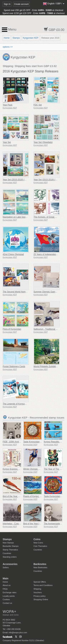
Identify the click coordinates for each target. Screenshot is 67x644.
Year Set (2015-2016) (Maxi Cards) (50, 180)
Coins (37, 539)
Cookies (6, 599)
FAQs (5, 589)
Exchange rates (9, 592)
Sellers (6, 567)
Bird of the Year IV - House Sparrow (40, 524)
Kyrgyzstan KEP (31, 38)
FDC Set (38, 105)
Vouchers (38, 592)
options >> (8, 47)
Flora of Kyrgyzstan (12, 329)
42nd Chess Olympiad (13, 254)
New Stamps (8, 543)
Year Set (7, 142)
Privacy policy (40, 596)
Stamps (16, 38)
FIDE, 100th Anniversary (14, 442)
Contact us (7, 603)
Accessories (10, 564)
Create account (21, 4)
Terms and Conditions (43, 585)
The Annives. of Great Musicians (49, 217)
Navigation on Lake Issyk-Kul (17, 217)
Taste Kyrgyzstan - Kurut (35, 442)
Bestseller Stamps (11, 546)
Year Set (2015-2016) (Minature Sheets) (22, 180)
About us (7, 585)
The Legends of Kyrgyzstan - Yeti (18, 404)
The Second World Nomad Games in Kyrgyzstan (26, 292)
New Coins (38, 543)
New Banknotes (40, 567)
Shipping (37, 589)
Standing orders (10, 557)
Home (7, 38)
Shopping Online (41, 599)
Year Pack (8, 105)
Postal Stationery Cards (14, 366)
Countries (7, 553)
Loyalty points (9, 596)
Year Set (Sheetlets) (43, 142)
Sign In (7, 4)
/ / (54, 4)
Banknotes (40, 564)
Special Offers (40, 582)
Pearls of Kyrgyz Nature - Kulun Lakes (41, 496)
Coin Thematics (40, 546)
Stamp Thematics (10, 550)
